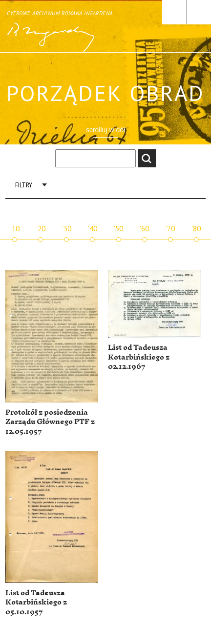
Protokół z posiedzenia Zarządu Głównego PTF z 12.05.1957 (50, 422)
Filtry (24, 185)
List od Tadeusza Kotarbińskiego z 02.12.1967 (139, 357)
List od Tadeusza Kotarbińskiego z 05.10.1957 (36, 603)
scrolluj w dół (105, 130)
